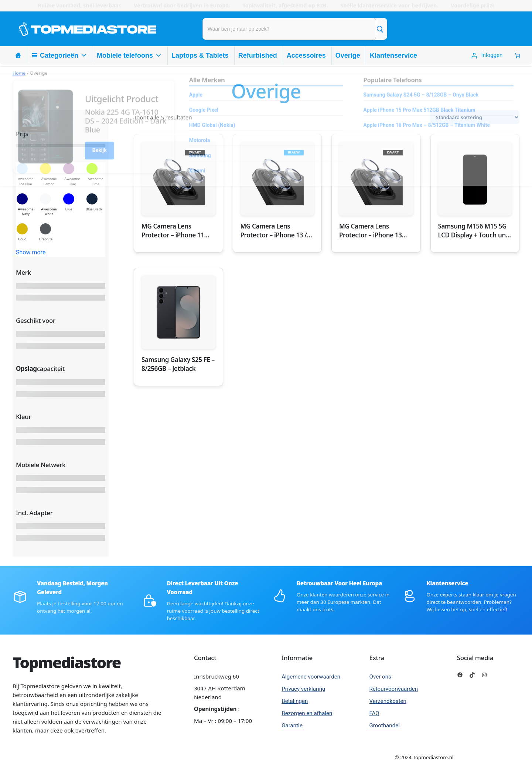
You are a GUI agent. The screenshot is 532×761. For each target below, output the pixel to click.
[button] (26, 175)
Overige (348, 55)
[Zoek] (380, 29)
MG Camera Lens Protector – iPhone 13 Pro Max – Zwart (371, 231)
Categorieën (64, 55)
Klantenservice (393, 55)
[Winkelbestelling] (475, 117)
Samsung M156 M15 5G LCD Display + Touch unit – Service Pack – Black (474, 231)
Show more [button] (31, 253)
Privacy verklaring (303, 689)
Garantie (292, 726)
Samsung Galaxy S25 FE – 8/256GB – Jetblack (178, 364)
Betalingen (295, 701)
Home (19, 73)
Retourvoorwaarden (394, 689)
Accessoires (306, 55)
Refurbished (258, 55)
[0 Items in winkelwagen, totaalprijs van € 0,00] (517, 56)
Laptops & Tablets (200, 55)
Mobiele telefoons (129, 55)
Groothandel (385, 726)
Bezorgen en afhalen (307, 713)
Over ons (380, 677)
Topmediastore (66, 662)
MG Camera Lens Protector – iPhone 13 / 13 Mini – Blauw (274, 231)
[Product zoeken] (289, 29)
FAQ (374, 713)
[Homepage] (18, 55)
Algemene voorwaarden (311, 677)
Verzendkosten (388, 701)
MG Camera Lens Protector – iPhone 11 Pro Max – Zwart (173, 231)
